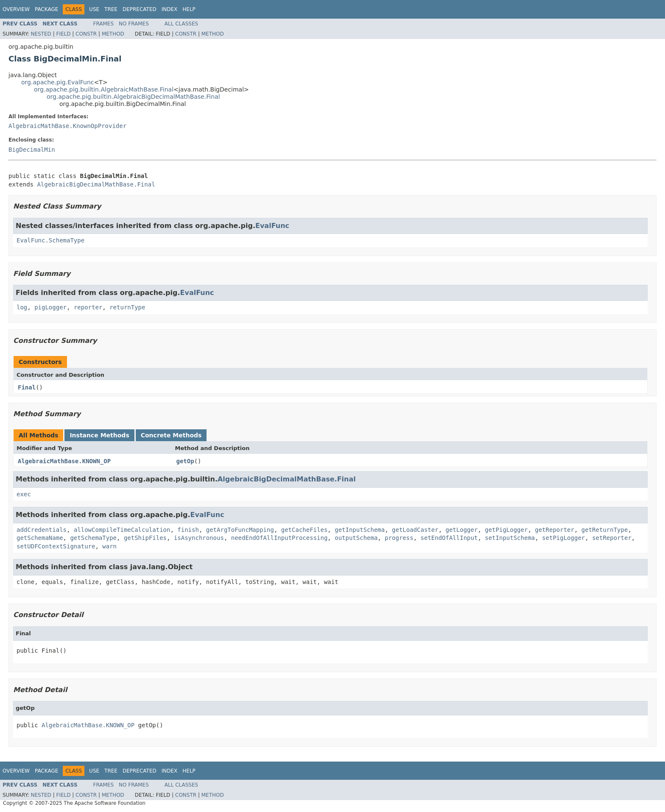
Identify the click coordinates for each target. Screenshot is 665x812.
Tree (111, 9)
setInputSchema (510, 538)
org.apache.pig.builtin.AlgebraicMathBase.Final (104, 89)
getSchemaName (40, 538)
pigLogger (50, 307)
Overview (16, 9)
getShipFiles (145, 538)
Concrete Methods (171, 435)
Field (63, 34)
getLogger (462, 530)
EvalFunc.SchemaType (50, 240)
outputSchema (356, 538)
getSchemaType (93, 538)
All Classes (181, 24)
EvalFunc (272, 226)
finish (188, 530)
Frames (104, 24)
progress (399, 538)
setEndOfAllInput (449, 538)
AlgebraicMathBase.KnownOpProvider (67, 126)
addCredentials (42, 530)
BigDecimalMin (32, 150)
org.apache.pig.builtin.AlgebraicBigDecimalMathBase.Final (133, 97)
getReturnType (605, 530)
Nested (41, 34)
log (22, 307)
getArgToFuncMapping (240, 530)
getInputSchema (360, 530)
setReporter (612, 538)
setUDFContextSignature (56, 546)
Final (27, 387)
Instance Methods (99, 435)
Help (189, 9)
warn (109, 546)
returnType (127, 307)
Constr (86, 34)
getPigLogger (506, 530)
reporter (88, 307)
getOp (185, 461)
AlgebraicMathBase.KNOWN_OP (64, 461)
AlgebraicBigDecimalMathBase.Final (96, 184)
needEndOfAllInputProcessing (279, 538)
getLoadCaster (415, 530)
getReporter (555, 530)
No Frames (134, 24)
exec (24, 494)
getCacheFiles (305, 530)
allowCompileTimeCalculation (122, 530)
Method (113, 34)
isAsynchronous (199, 538)
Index (170, 9)
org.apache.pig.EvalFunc (58, 82)
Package (46, 9)
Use (94, 9)
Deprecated (140, 9)
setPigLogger (563, 538)
